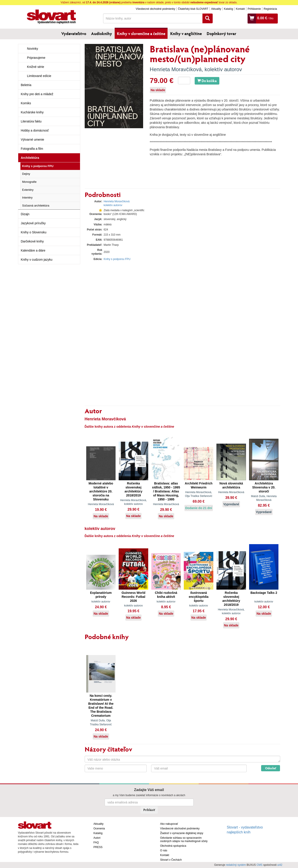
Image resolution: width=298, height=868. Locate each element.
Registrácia (270, 9)
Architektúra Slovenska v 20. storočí (264, 487)
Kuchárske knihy (32, 112)
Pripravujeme (36, 58)
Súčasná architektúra (36, 206)
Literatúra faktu (31, 121)
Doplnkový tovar (221, 33)
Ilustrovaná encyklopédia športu (199, 597)
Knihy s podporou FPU (38, 166)
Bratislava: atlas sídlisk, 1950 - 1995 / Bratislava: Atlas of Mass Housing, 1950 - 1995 (166, 491)
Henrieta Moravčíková (176, 69)
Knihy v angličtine (186, 33)
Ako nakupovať (169, 824)
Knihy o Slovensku (34, 232)
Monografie (29, 182)
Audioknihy (102, 33)
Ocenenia (99, 829)
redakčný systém (236, 865)
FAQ (96, 842)
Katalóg (229, 9)
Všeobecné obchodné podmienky (155, 9)
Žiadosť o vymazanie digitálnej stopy (182, 833)
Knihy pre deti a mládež (37, 94)
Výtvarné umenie (33, 140)
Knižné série (36, 67)
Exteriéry (28, 190)
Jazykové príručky (33, 223)
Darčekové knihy (32, 241)
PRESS (98, 847)
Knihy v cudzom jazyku (37, 260)
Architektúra (30, 158)
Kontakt (240, 9)
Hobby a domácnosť (35, 130)
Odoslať (271, 768)
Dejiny (26, 174)
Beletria (26, 85)
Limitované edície (39, 76)
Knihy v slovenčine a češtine (141, 33)
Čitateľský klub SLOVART (193, 9)
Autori (97, 838)
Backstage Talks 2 (264, 593)
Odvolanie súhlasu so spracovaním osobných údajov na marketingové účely (184, 839)
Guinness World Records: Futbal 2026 (133, 597)
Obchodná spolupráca (173, 846)
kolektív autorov (223, 69)
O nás (164, 850)
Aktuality (216, 9)
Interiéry (27, 198)
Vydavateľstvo (74, 33)
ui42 (280, 865)
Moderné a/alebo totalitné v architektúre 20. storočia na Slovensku (101, 491)
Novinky (33, 49)
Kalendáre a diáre (33, 250)
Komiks (26, 103)
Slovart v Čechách (171, 860)
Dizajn (25, 214)
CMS (259, 865)
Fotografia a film (32, 149)
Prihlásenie (254, 9)
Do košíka (207, 81)
